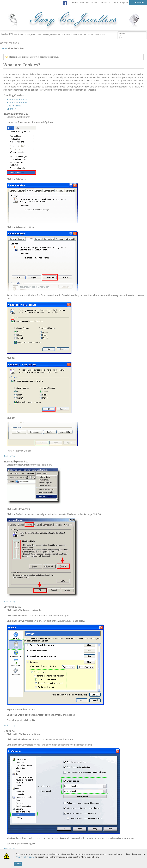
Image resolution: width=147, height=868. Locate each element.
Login (115, 2)
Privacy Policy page (25, 857)
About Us (84, 2)
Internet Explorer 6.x (17, 102)
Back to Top (9, 456)
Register (124, 2)
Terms (94, 2)
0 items (141, 2)
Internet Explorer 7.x (17, 99)
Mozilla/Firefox (14, 106)
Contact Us (105, 2)
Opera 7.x (11, 109)
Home (75, 2)
